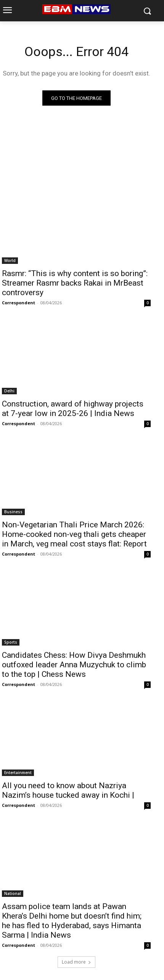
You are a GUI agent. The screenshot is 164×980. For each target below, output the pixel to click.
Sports (11, 642)
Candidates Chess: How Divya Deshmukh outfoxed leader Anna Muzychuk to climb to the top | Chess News (74, 665)
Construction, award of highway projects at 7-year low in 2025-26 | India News (73, 409)
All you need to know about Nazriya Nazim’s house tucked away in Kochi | (68, 790)
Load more (76, 962)
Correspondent (18, 303)
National (13, 893)
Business (13, 512)
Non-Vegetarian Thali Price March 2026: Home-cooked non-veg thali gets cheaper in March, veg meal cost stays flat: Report (74, 534)
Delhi (9, 391)
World (10, 260)
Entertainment (18, 773)
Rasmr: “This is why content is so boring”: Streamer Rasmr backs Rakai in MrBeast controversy (75, 283)
